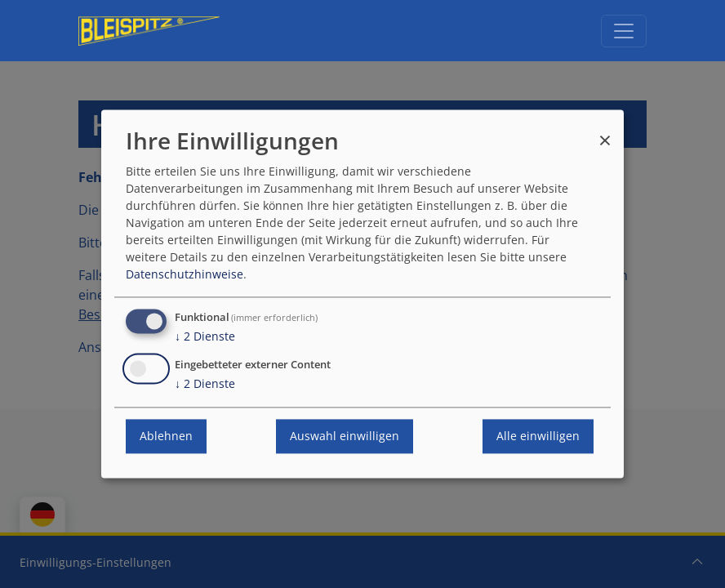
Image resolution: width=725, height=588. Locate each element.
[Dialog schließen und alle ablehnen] (605, 133)
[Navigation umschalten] (624, 31)
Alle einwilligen (538, 437)
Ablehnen (166, 437)
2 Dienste (205, 337)
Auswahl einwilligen (345, 437)
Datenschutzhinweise (185, 275)
